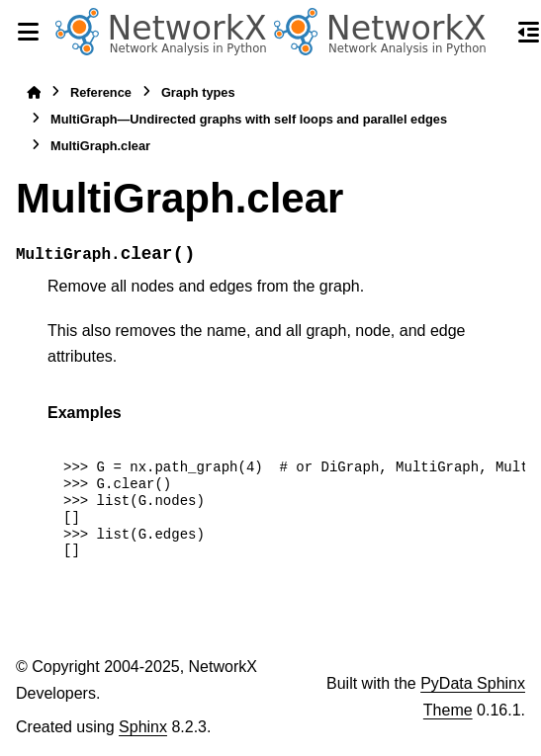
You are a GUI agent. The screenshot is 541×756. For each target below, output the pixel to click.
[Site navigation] (28, 32)
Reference (101, 92)
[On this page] (529, 32)
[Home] (34, 92)
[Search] (494, 33)
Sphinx (143, 727)
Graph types (198, 92)
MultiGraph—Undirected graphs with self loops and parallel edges (249, 119)
